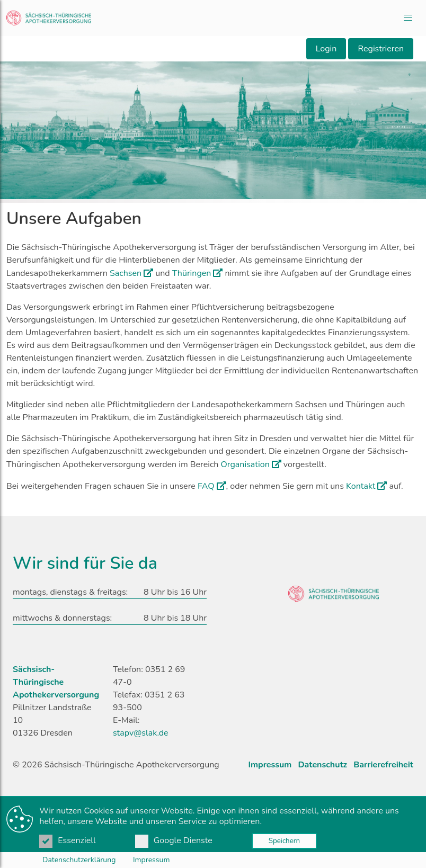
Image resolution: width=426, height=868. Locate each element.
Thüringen (192, 273)
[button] (408, 18)
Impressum (151, 860)
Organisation (245, 464)
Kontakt (361, 486)
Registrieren (381, 49)
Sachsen (126, 273)
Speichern (284, 841)
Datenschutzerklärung (79, 860)
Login (326, 49)
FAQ (206, 486)
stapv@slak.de (141, 733)
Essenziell (68, 840)
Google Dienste (175, 840)
